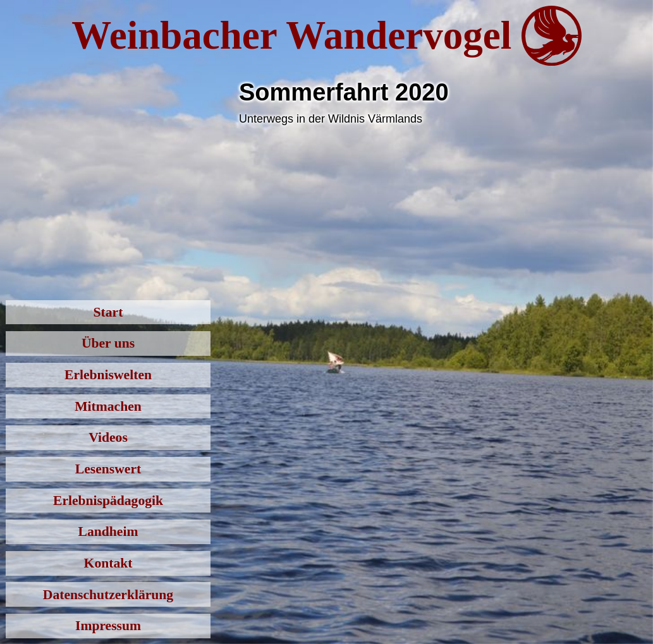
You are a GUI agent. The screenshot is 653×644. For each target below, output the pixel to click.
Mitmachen (108, 406)
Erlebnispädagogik (108, 501)
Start (108, 312)
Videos (108, 437)
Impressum (108, 626)
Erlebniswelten (108, 375)
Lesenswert (108, 469)
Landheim (108, 532)
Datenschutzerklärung (108, 595)
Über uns (108, 343)
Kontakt (108, 563)
